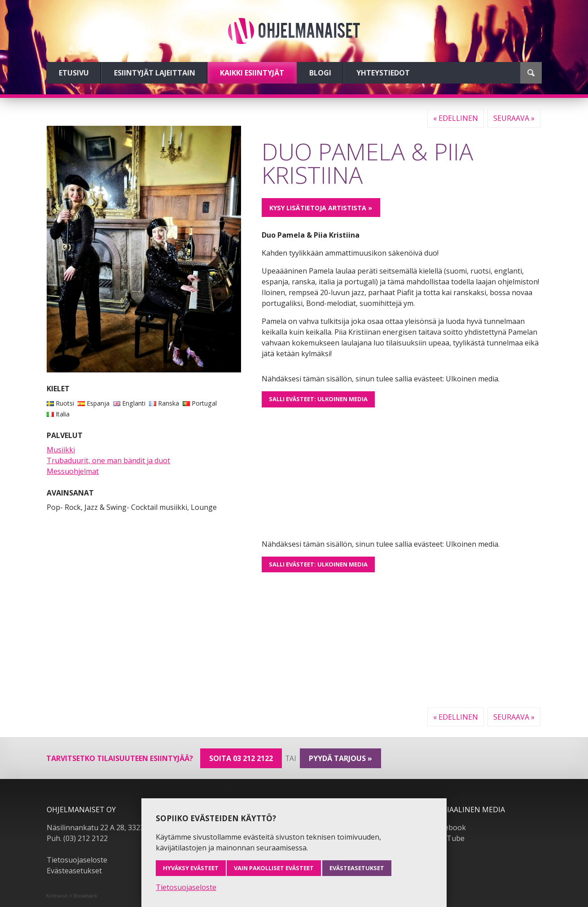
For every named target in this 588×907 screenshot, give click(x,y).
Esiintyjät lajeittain (155, 73)
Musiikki (61, 450)
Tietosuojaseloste (77, 860)
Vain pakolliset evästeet (274, 868)
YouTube (449, 838)
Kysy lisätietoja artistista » (321, 208)
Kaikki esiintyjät (252, 73)
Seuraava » (514, 118)
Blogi (320, 73)
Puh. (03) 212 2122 (77, 838)
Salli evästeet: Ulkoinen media (318, 399)
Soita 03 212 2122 (241, 758)
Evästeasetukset (74, 871)
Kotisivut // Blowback (72, 896)
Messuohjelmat (73, 471)
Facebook (450, 827)
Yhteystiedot (383, 73)
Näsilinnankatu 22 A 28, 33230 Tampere (114, 827)
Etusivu (74, 73)
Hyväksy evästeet (191, 868)
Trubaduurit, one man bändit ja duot (108, 460)
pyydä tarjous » (340, 758)
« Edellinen (456, 118)
